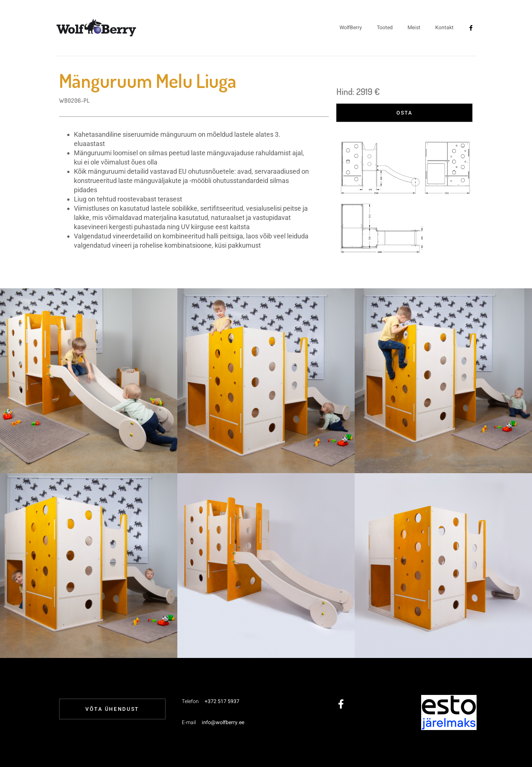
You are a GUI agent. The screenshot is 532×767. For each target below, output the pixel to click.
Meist (414, 28)
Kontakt (444, 28)
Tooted (385, 28)
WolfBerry (351, 28)
